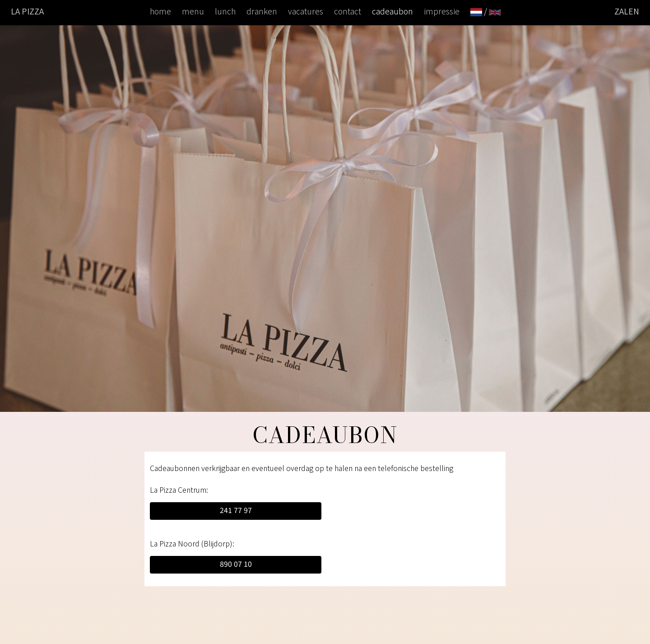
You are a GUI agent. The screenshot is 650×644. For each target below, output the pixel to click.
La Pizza (27, 11)
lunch (225, 11)
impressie (442, 11)
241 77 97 (236, 510)
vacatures (306, 11)
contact (348, 11)
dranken (262, 11)
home (160, 11)
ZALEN (627, 11)
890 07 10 (236, 564)
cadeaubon (392, 11)
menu (193, 11)
